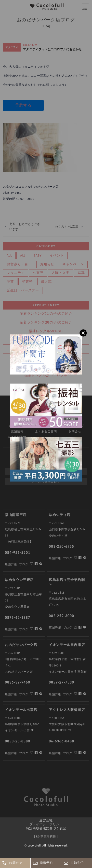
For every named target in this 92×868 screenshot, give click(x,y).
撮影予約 (46, 863)
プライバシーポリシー (46, 824)
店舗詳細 (11, 753)
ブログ (24, 753)
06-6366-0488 (61, 741)
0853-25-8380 (18, 741)
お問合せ (16, 863)
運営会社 (46, 820)
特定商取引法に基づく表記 (46, 828)
